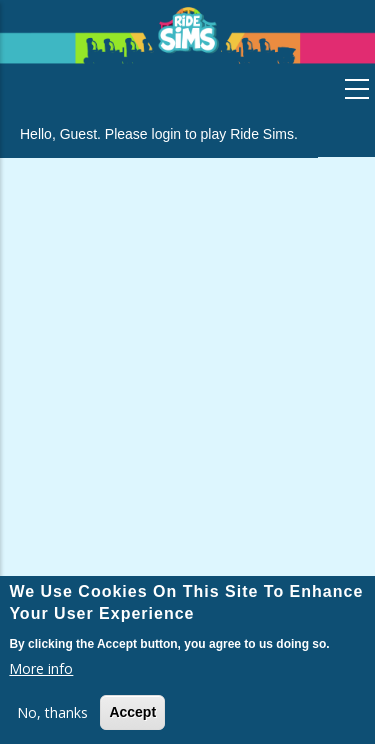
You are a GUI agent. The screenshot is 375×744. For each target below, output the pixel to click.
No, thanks (52, 712)
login (167, 134)
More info (41, 668)
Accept (132, 712)
